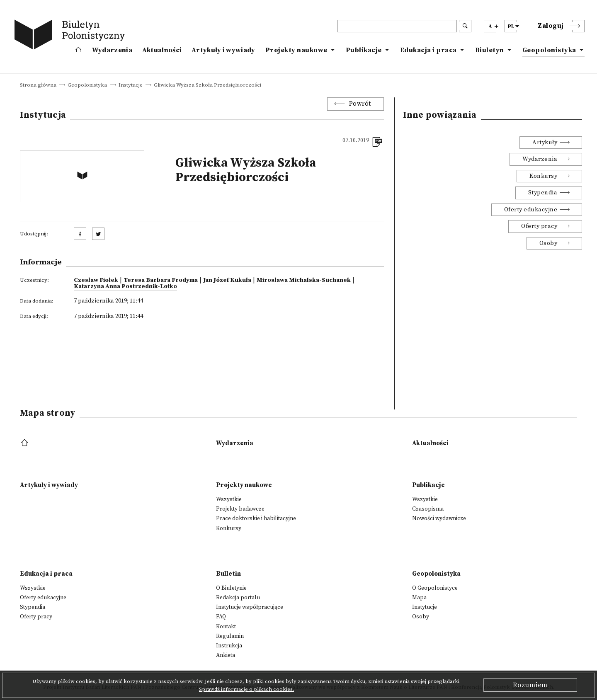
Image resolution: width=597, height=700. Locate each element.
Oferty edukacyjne (531, 210)
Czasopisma (428, 509)
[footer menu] (25, 443)
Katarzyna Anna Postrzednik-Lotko (125, 286)
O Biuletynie (231, 588)
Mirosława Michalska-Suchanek (304, 280)
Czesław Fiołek (96, 280)
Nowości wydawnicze (439, 518)
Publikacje (364, 50)
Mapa (419, 598)
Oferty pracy (539, 226)
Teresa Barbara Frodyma (161, 280)
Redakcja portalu (238, 598)
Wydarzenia (112, 50)
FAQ (221, 617)
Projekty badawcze (240, 509)
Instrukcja (229, 646)
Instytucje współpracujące (250, 607)
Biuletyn (490, 50)
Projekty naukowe (296, 50)
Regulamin (230, 636)
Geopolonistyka (549, 50)
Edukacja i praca (428, 50)
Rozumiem (530, 685)
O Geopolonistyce (435, 588)
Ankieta (226, 655)
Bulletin (228, 574)
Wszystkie (229, 499)
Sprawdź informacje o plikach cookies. (246, 689)
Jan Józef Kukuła (227, 280)
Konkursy (543, 176)
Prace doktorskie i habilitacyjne (256, 518)
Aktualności (162, 50)
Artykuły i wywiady (223, 50)
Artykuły (545, 143)
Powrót (360, 104)
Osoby (548, 243)
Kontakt (226, 627)
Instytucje (131, 85)
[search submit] (465, 26)
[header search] (397, 26)
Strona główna (38, 85)
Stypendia (543, 193)
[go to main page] (71, 36)
